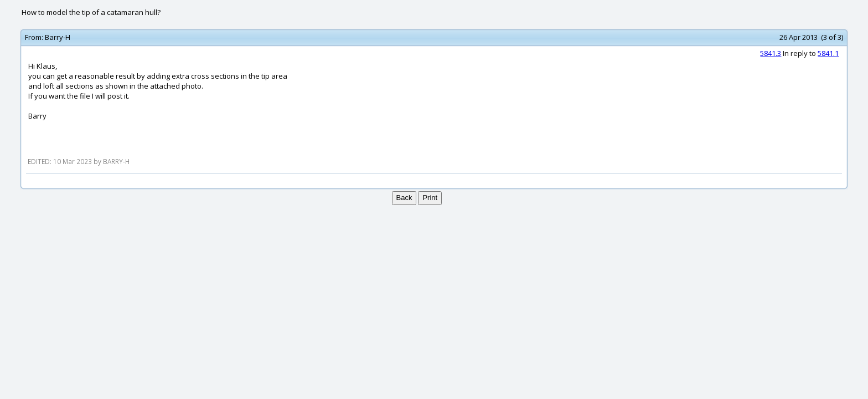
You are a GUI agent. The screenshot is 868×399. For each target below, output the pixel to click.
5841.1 (828, 53)
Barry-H (58, 37)
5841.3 (771, 53)
